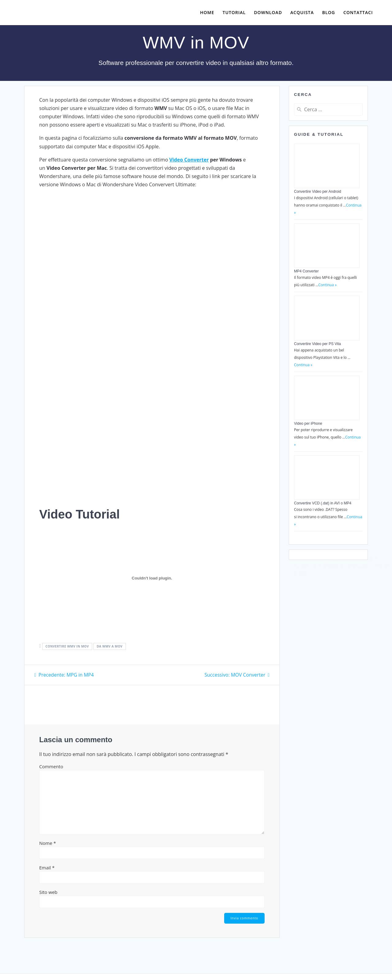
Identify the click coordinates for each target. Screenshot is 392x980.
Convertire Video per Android (318, 192)
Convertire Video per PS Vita (317, 344)
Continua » (327, 285)
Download (268, 12)
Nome (48, 843)
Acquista (302, 12)
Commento (51, 766)
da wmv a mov (110, 646)
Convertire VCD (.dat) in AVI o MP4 (323, 503)
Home (207, 12)
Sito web (48, 892)
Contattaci (358, 12)
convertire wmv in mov (67, 646)
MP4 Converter (306, 271)
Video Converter (189, 160)
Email (47, 867)
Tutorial (234, 12)
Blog (329, 12)
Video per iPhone (308, 424)
